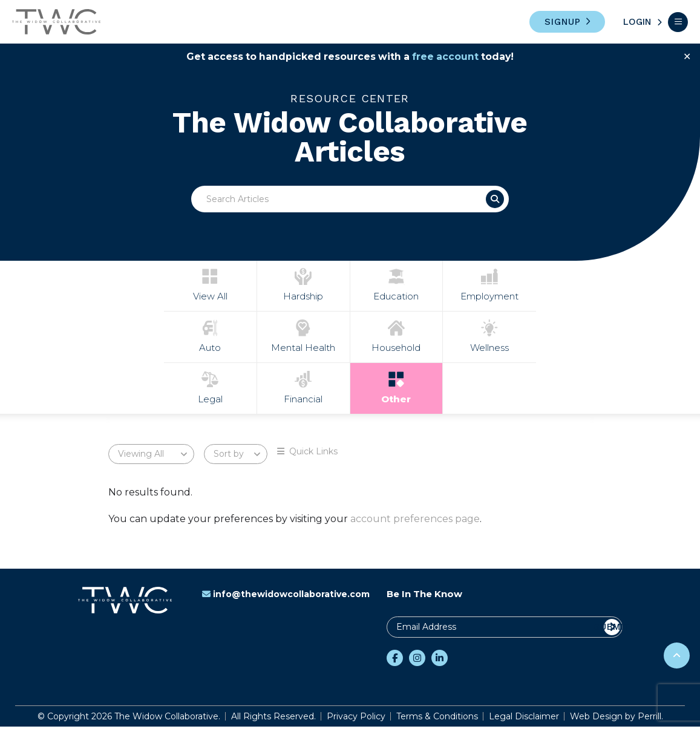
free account (447, 57)
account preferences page (415, 521)
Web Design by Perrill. (617, 719)
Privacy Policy (356, 719)
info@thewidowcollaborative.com (286, 597)
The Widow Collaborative (56, 22)
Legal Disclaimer (524, 719)
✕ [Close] (687, 57)
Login (637, 22)
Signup (563, 22)
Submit (612, 629)
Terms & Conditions (437, 719)
